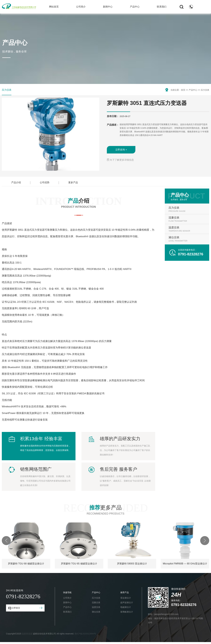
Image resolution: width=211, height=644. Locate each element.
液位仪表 (96, 612)
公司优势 (45, 182)
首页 (183, 90)
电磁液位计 (126, 607)
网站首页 (54, 7)
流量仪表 (96, 602)
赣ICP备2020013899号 (85, 634)
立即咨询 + (121, 150)
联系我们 (162, 7)
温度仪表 (96, 607)
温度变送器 (27, 634)
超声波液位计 (127, 602)
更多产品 (73, 182)
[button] (6, 541)
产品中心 (135, 7)
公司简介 (81, 7)
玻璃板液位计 (127, 612)
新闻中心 (108, 7)
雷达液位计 (126, 598)
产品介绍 (16, 182)
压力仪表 (7, 90)
